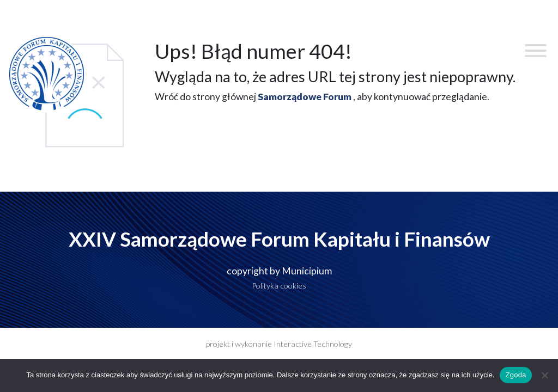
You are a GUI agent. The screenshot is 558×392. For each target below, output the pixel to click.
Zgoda (515, 375)
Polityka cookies (279, 286)
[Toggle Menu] (536, 51)
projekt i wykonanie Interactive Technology (279, 344)
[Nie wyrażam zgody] (544, 375)
